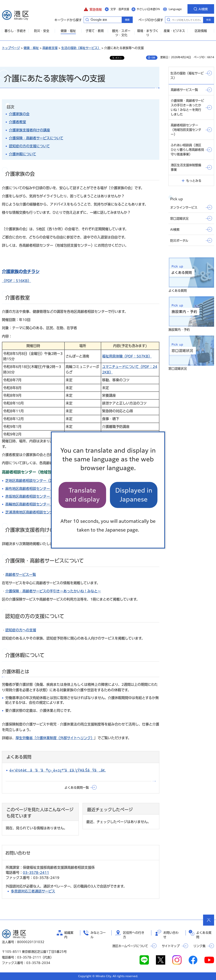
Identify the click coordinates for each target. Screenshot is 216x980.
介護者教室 (17, 122)
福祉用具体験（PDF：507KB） (127, 356)
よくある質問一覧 (77, 788)
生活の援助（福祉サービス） (81, 48)
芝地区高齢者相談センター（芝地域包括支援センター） (48, 481)
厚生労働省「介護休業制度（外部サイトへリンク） (55, 738)
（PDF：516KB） (16, 281)
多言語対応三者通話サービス (33, 891)
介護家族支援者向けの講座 (29, 130)
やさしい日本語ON (148, 9)
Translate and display (82, 495)
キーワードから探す (87, 20)
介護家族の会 (19, 114)
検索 (209, 20)
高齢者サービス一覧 (21, 575)
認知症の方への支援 (21, 630)
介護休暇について (23, 154)
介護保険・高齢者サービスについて (36, 138)
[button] (93, 9)
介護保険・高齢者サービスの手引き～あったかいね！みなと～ (53, 591)
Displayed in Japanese (134, 495)
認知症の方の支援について (29, 146)
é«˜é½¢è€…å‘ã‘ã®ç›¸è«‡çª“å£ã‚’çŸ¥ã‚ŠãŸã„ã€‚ (58, 770)
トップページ (11, 48)
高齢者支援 (50, 48)
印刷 (153, 58)
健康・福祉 (31, 48)
